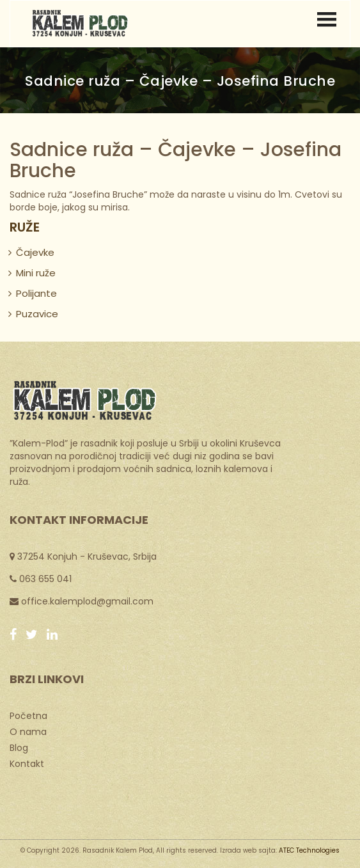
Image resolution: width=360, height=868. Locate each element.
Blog (19, 747)
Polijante (36, 293)
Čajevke (35, 252)
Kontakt (27, 763)
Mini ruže (36, 273)
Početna (28, 715)
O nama (28, 731)
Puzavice (37, 314)
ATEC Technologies (309, 850)
